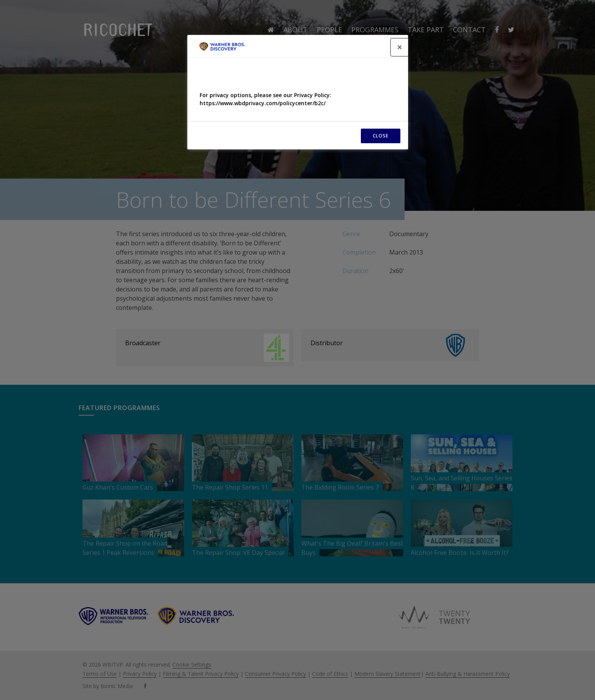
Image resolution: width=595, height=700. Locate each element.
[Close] (400, 47)
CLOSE (381, 136)
